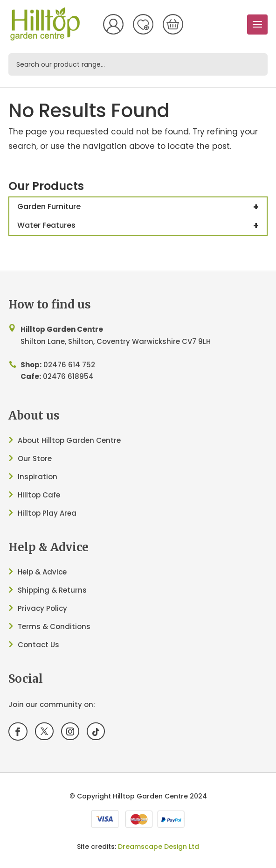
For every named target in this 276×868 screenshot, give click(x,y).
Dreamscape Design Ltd (159, 847)
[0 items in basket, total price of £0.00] (173, 24)
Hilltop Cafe (39, 495)
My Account (113, 24)
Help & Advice (42, 572)
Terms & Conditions (54, 626)
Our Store (35, 458)
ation (48, 477)
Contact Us (38, 645)
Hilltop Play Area (47, 513)
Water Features (142, 225)
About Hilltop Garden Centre (69, 440)
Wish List (143, 24)
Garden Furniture (142, 207)
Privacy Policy (42, 608)
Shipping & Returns (52, 590)
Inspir (28, 477)
